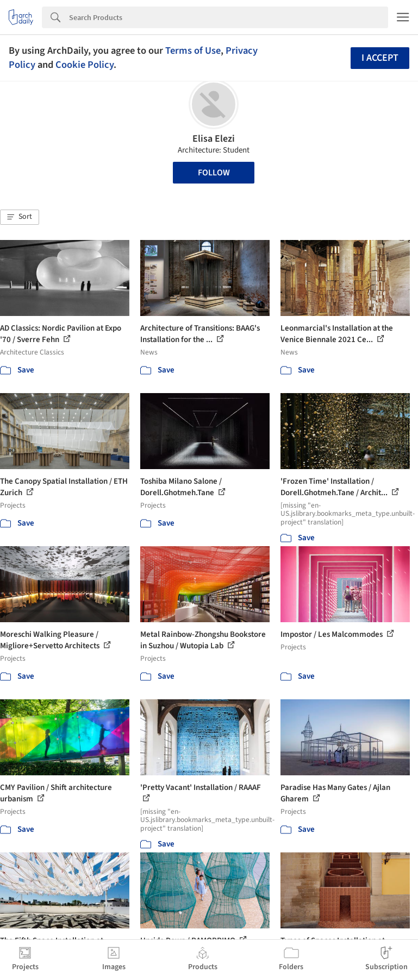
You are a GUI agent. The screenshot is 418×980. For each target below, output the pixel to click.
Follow (214, 173)
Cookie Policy (85, 65)
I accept (380, 58)
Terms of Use (193, 50)
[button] (20, 217)
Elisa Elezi (214, 139)
